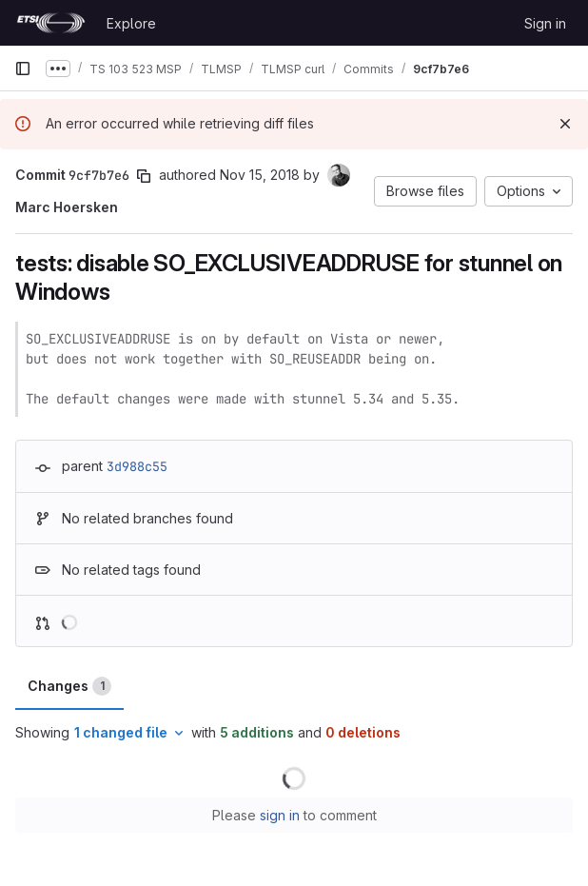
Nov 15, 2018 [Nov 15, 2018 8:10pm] (260, 175)
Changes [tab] (69, 686)
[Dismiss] (565, 124)
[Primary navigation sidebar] (23, 69)
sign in (280, 815)
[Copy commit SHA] (144, 176)
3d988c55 (137, 466)
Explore (131, 23)
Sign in (545, 23)
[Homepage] (51, 23)
